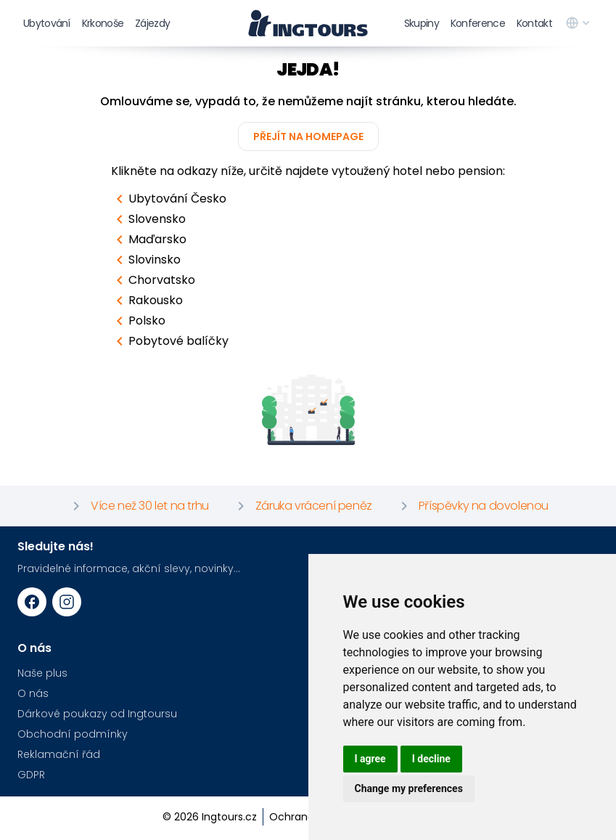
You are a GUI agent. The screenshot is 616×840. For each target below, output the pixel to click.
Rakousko (147, 301)
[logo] (308, 23)
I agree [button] (370, 759)
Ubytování (47, 23)
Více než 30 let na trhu (138, 506)
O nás (33, 693)
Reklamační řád (59, 754)
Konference (478, 23)
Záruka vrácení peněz (302, 506)
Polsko (138, 321)
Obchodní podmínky (73, 734)
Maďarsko (149, 240)
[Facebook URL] (32, 602)
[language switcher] (579, 23)
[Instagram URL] (67, 602)
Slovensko (148, 219)
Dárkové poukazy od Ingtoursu (97, 714)
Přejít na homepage (308, 136)
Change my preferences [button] (409, 788)
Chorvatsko (153, 280)
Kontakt (534, 23)
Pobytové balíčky (170, 341)
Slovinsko (146, 260)
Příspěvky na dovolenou (472, 506)
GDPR (31, 775)
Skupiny (422, 23)
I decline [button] (431, 759)
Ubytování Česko (169, 199)
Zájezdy (152, 23)
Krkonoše (103, 23)
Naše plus (42, 673)
